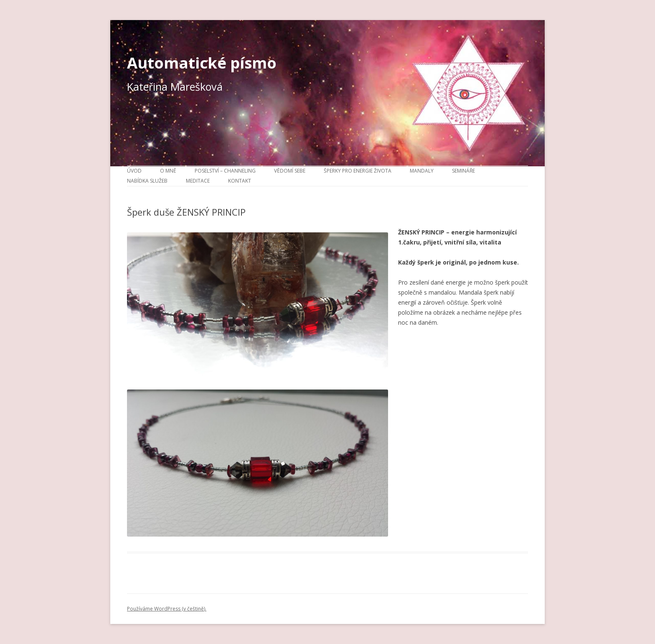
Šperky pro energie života (358, 171)
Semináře (463, 171)
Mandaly (422, 171)
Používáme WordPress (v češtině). (167, 609)
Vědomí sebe (290, 171)
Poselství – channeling (225, 171)
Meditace (198, 181)
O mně (168, 171)
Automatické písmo (202, 63)
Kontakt (240, 181)
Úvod (134, 171)
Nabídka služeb (147, 181)
